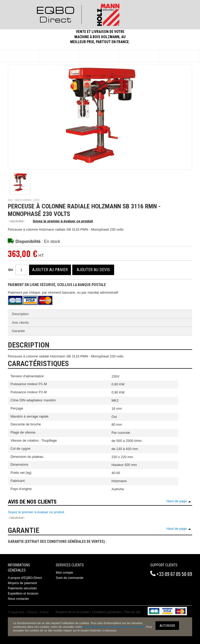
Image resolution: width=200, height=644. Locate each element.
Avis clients (20, 323)
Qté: (11, 270)
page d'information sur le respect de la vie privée (113, 627)
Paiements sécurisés (22, 588)
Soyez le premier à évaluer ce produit (50, 221)
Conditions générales (107, 612)
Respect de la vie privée (73, 612)
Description (20, 314)
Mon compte (64, 573)
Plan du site (133, 612)
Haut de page (177, 501)
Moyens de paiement (22, 583)
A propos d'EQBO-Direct (25, 578)
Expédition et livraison (23, 594)
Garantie (18, 331)
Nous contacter (18, 599)
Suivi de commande (70, 578)
